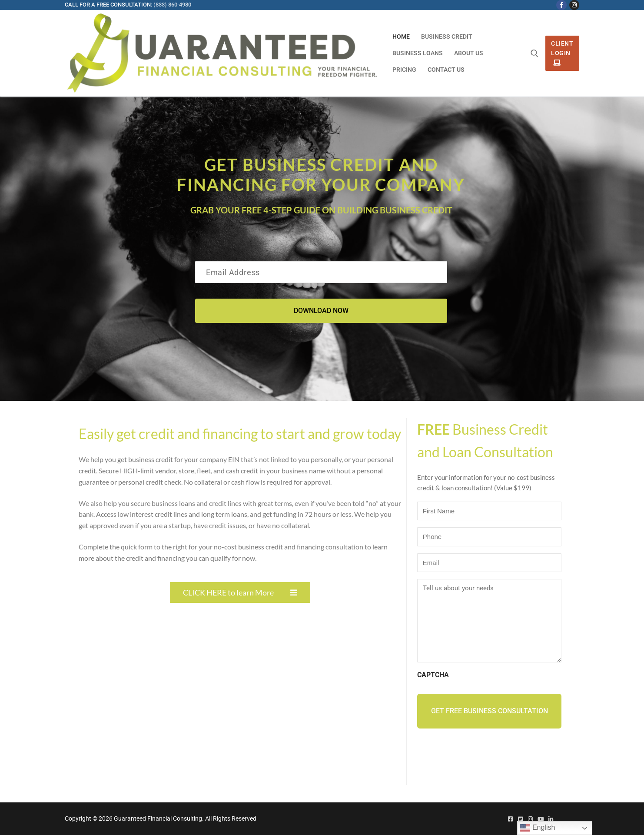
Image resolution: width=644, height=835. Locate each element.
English (537, 828)
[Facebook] (561, 5)
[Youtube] (540, 819)
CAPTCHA (433, 675)
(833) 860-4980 (172, 5)
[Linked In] (551, 819)
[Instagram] (574, 5)
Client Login (562, 53)
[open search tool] (534, 53)
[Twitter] (520, 819)
